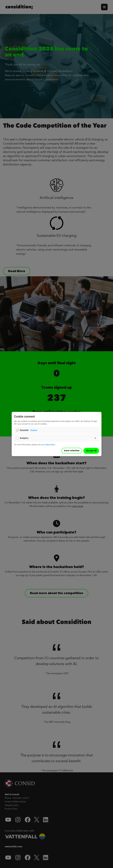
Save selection (72, 451)
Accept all (91, 451)
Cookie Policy (49, 445)
